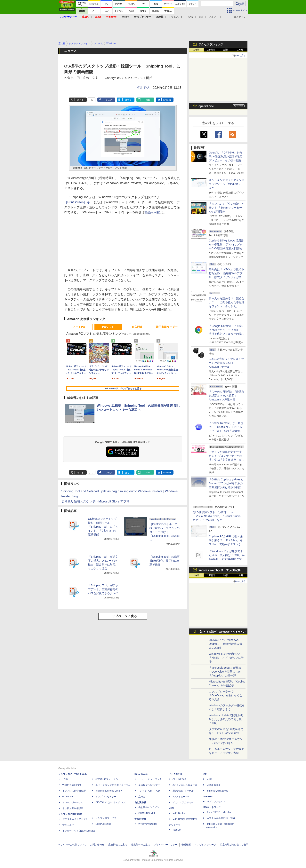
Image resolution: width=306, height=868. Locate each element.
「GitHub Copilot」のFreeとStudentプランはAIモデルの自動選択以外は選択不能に (226, 483)
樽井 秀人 (143, 88)
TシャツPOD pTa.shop (219, 812)
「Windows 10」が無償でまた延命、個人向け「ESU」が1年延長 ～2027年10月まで (227, 555)
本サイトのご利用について (72, 845)
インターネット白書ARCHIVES (79, 831)
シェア (109, 100)
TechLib (177, 830)
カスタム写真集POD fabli (221, 818)
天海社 (210, 779)
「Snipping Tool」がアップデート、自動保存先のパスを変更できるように (103, 589)
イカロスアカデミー (183, 802)
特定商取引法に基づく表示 (234, 845)
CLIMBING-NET (147, 813)
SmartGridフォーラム (107, 779)
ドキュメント (176, 17)
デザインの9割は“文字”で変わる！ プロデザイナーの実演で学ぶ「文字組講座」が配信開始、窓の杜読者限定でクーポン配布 (227, 460)
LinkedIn (167, 100)
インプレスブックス (106, 818)
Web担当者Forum (72, 785)
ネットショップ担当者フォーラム (113, 785)
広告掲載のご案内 (118, 845)
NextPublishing (103, 824)
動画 (201, 17)
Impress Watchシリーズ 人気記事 (219, 570)
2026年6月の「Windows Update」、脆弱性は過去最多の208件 (225, 644)
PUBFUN (208, 797)
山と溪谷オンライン (149, 807)
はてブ (128, 100)
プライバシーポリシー (166, 845)
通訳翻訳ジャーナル (183, 791)
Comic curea (213, 785)
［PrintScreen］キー (79, 202)
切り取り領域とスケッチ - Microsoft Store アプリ (95, 501)
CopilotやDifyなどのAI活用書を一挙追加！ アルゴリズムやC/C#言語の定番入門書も (226, 244)
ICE (205, 774)
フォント (213, 17)
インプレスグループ (205, 845)
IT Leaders (68, 797)
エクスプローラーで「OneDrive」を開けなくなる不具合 (225, 695)
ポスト (81, 100)
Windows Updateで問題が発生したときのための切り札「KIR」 (226, 719)
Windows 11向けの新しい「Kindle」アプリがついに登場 (226, 658)
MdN (171, 808)
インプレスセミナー (106, 797)
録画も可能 (152, 212)
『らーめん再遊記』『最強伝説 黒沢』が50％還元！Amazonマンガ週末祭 (227, 396)
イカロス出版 (176, 774)
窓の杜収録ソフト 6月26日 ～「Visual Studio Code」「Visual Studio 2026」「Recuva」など (217, 516)
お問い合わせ (97, 845)
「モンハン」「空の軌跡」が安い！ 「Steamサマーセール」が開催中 (227, 208)
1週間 (226, 50)
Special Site (206, 106)
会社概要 (186, 845)
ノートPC (79, 327)
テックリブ (174, 825)
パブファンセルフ (216, 801)
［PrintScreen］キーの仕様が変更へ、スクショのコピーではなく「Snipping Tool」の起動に (165, 532)
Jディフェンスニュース (185, 785)
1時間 (196, 50)
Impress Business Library (109, 791)
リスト (92, 100)
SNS (191, 17)
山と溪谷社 (140, 802)
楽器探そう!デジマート (150, 785)
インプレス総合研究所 (74, 791)
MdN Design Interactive (185, 819)
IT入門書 (137, 327)
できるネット (69, 825)
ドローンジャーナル (73, 802)
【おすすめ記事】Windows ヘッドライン (222, 632)
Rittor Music (141, 774)
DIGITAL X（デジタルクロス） (112, 802)
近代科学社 (140, 819)
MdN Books (179, 813)
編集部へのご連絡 (141, 845)
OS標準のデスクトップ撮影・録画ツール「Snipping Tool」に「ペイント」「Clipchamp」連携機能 (103, 527)
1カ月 (240, 50)
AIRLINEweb (179, 779)
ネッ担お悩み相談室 (73, 808)
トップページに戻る (123, 616)
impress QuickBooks (217, 791)
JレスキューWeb (181, 797)
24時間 (211, 50)
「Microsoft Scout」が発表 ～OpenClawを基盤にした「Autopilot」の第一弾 (225, 672)
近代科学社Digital (147, 824)
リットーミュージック (150, 779)
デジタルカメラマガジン (75, 819)
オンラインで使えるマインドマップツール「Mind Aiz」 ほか (227, 184)
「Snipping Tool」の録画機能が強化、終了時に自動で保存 (165, 561)
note (148, 100)
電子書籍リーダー (167, 327)
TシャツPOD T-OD (149, 791)
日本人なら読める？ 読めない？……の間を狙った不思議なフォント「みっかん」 (227, 302)
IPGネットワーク (212, 807)
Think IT (66, 779)
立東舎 (142, 797)
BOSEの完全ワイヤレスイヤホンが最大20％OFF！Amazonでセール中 (226, 363)
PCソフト (108, 327)
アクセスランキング (211, 44)
